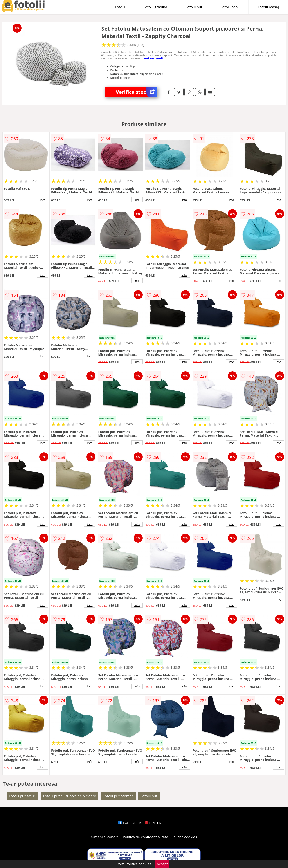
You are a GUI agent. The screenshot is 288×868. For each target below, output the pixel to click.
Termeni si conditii (104, 837)
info (43, 200)
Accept (162, 864)
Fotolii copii (230, 7)
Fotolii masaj (268, 7)
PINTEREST (156, 823)
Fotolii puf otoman (118, 796)
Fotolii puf (194, 7)
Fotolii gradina (155, 7)
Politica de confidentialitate (146, 837)
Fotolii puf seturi (22, 796)
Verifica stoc (136, 92)
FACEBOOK (130, 823)
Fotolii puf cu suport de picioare (70, 796)
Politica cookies (184, 837)
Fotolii (120, 7)
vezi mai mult (153, 58)
